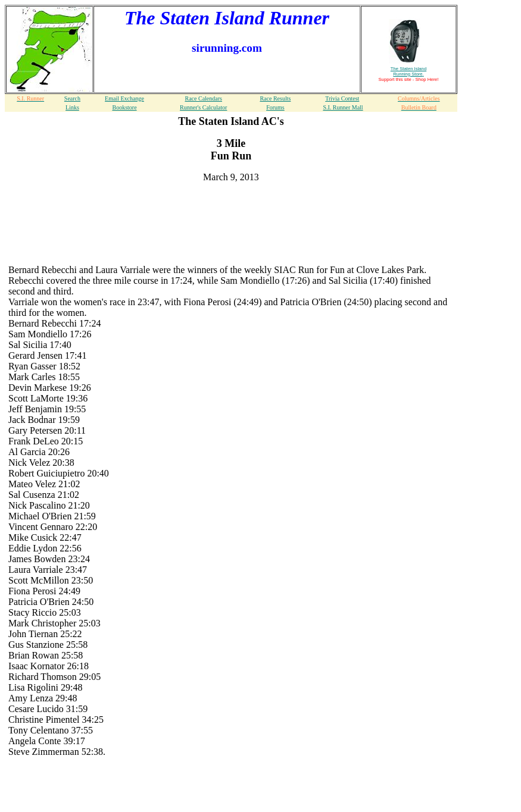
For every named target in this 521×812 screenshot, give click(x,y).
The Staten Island (408, 71)
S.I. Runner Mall (343, 107)
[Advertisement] (231, 210)
